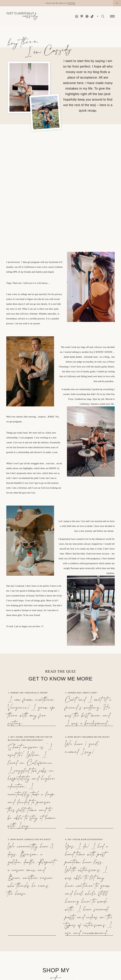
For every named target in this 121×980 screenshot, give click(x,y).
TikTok (71, 3)
